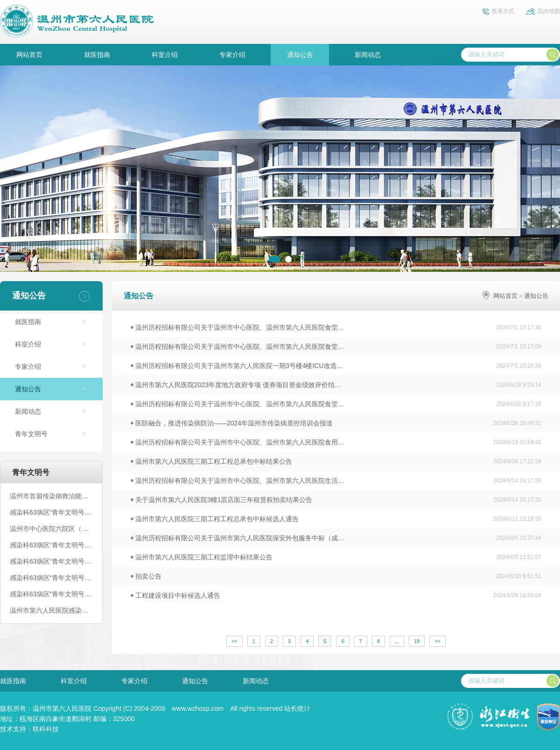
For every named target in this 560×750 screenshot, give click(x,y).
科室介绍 (165, 55)
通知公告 (300, 55)
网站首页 (29, 55)
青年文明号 (31, 434)
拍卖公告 (146, 576)
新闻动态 (368, 55)
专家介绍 (232, 55)
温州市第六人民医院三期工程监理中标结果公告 (202, 557)
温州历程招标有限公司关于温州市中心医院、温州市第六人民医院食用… (238, 442)
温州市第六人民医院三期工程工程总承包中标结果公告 (211, 461)
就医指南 (97, 55)
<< (234, 641)
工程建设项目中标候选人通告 (175, 595)
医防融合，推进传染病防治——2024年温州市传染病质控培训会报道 (232, 423)
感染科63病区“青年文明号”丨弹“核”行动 (51, 545)
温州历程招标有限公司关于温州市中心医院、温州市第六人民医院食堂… (238, 327)
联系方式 (503, 11)
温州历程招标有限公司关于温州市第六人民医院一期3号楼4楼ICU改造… (237, 366)
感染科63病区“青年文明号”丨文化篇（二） (51, 578)
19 (417, 641)
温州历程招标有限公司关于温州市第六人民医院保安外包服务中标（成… (238, 538)
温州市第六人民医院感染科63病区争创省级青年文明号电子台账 (51, 610)
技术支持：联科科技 (29, 729)
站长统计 (297, 708)
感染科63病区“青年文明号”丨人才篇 (51, 594)
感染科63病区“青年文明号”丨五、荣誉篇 (51, 561)
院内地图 (549, 11)
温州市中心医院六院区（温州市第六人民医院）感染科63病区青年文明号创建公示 (51, 529)
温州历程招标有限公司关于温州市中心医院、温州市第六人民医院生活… (238, 481)
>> (437, 641)
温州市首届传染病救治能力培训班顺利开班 (51, 496)
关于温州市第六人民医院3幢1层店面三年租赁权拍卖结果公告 (221, 500)
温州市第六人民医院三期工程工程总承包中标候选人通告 (215, 519)
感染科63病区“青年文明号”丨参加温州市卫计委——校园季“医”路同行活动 (51, 512)
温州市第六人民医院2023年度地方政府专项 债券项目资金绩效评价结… (236, 385)
